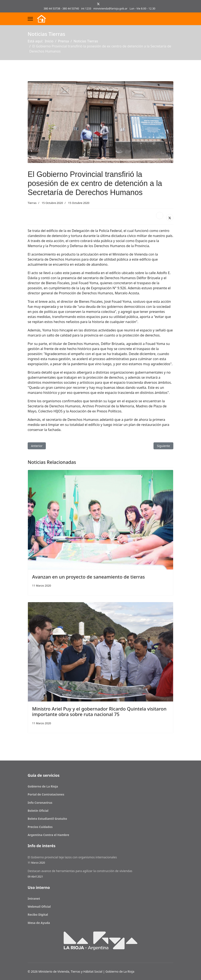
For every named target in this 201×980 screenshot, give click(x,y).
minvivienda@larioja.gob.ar (110, 9)
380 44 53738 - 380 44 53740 (61, 9)
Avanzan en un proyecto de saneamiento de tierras (88, 577)
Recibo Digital (38, 915)
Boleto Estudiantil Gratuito (47, 819)
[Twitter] (98, 4)
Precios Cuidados (40, 827)
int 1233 (86, 9)
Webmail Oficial (39, 907)
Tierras (32, 203)
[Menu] (30, 19)
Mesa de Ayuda (39, 923)
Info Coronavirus (40, 803)
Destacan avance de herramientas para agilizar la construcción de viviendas (100, 874)
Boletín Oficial (38, 811)
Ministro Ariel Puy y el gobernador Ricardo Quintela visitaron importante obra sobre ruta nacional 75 (99, 711)
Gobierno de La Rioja (43, 786)
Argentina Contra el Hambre (48, 835)
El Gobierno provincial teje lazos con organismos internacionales (100, 860)
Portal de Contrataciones (46, 794)
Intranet (34, 899)
